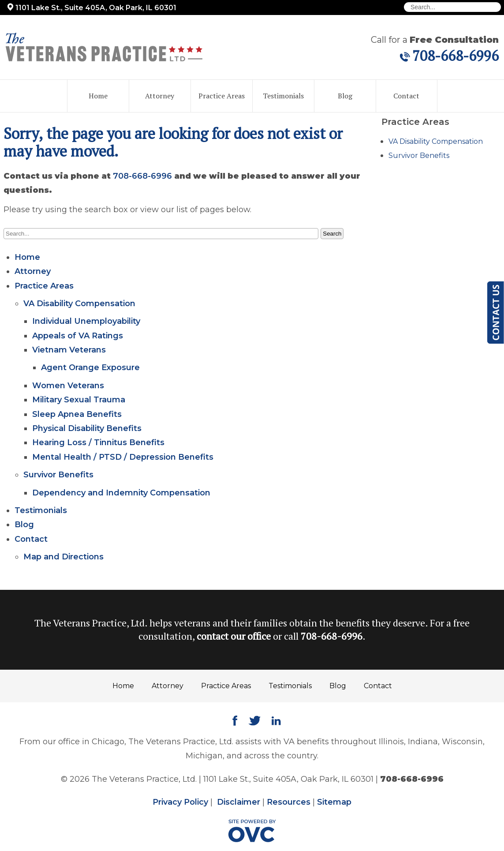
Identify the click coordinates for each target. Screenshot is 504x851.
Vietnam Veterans (69, 350)
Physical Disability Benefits (87, 428)
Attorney (160, 96)
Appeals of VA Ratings (78, 336)
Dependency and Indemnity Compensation (121, 493)
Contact (406, 96)
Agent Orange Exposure (90, 367)
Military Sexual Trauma (79, 400)
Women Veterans (68, 386)
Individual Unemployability (86, 321)
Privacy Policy (180, 802)
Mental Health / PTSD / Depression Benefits (123, 457)
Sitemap (334, 802)
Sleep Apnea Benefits (77, 414)
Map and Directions (63, 557)
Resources (289, 802)
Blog (345, 96)
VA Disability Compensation (79, 304)
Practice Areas (222, 96)
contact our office (234, 636)
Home (98, 96)
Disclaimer (239, 802)
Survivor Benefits (58, 475)
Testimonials (283, 96)
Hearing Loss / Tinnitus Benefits (98, 442)
